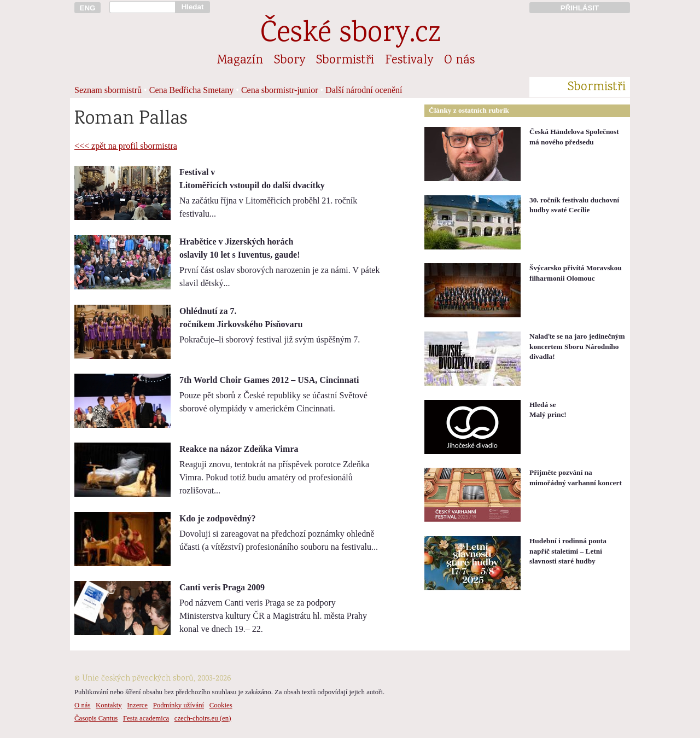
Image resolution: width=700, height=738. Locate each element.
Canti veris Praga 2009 (222, 587)
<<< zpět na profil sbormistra (126, 146)
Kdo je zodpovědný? (218, 518)
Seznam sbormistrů (108, 90)
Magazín (240, 61)
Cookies (221, 705)
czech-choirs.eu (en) (203, 718)
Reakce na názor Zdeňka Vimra (239, 449)
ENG (88, 8)
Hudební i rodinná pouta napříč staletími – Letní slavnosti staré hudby (568, 551)
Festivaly (409, 61)
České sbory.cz (350, 35)
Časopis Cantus (96, 718)
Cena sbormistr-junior (280, 90)
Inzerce (137, 705)
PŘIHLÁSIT (580, 8)
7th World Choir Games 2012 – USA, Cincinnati (269, 380)
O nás (459, 61)
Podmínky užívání (179, 705)
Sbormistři (345, 61)
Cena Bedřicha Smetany (192, 90)
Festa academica (146, 718)
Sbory (290, 61)
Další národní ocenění (364, 90)
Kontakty (109, 705)
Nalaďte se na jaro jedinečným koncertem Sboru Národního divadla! (577, 346)
